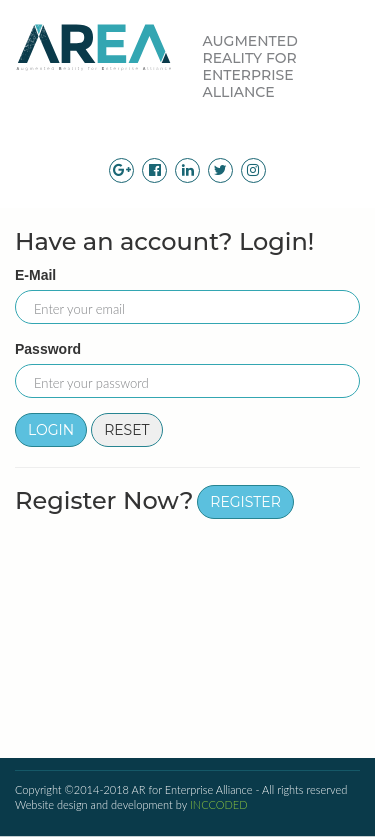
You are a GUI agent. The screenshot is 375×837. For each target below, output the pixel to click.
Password (48, 349)
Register (245, 502)
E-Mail (35, 275)
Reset (127, 430)
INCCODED (219, 804)
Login (51, 430)
